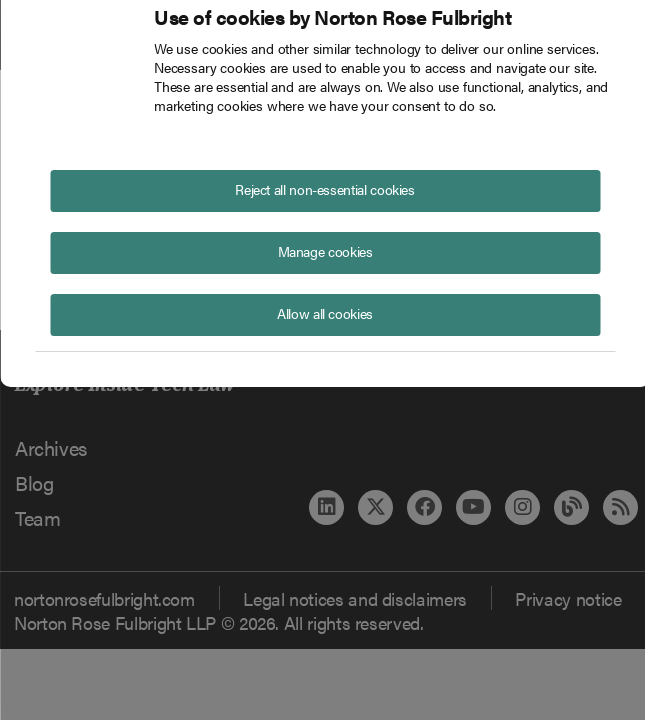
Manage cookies (325, 251)
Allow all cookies (325, 313)
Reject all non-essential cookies (324, 189)
